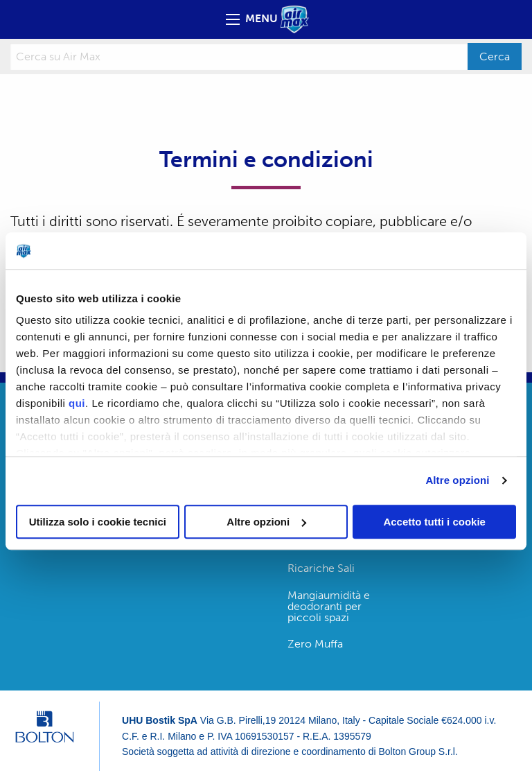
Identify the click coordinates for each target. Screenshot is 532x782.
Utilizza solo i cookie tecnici (98, 522)
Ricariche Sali (321, 568)
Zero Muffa (315, 644)
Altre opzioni (457, 480)
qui (77, 403)
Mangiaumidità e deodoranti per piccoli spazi (329, 606)
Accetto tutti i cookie (434, 522)
